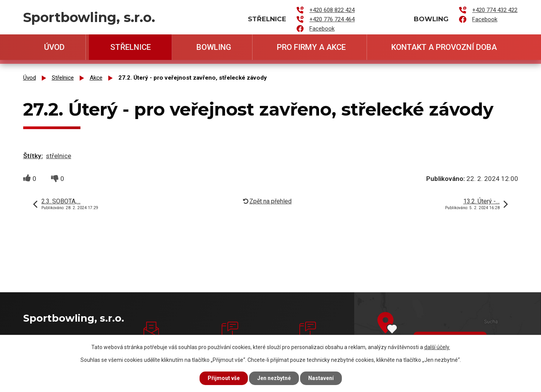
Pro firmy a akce (311, 47)
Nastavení (321, 378)
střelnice (59, 156)
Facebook (322, 29)
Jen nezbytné (274, 378)
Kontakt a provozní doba (444, 47)
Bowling (214, 47)
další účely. (437, 347)
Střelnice (131, 47)
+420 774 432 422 (495, 10)
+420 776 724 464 (332, 19)
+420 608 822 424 (332, 10)
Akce (96, 78)
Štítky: (33, 156)
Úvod (54, 47)
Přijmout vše (224, 378)
